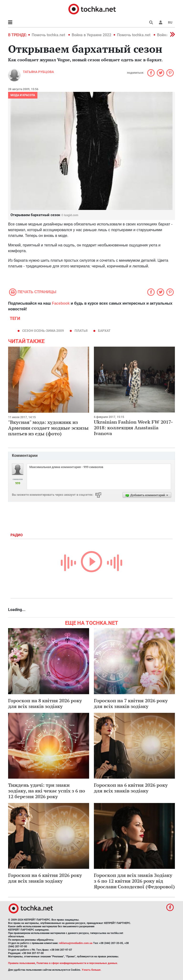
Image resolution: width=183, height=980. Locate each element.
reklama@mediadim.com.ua (76, 943)
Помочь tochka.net (49, 35)
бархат (104, 331)
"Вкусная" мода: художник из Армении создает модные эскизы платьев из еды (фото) (48, 428)
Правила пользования (22, 963)
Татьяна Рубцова (38, 72)
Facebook (61, 303)
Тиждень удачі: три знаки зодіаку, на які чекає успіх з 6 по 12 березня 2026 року (47, 791)
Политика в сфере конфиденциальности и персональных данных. (77, 963)
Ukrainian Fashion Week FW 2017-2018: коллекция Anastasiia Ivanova (133, 428)
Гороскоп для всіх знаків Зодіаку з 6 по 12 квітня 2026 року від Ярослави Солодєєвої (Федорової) (134, 881)
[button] (161, 22)
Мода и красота (23, 95)
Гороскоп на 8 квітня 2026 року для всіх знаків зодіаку (45, 703)
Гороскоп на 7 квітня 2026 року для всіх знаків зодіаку (131, 703)
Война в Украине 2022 (91, 35)
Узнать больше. (91, 970)
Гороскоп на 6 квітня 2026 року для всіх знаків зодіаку (131, 788)
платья (81, 331)
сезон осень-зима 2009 (43, 331)
